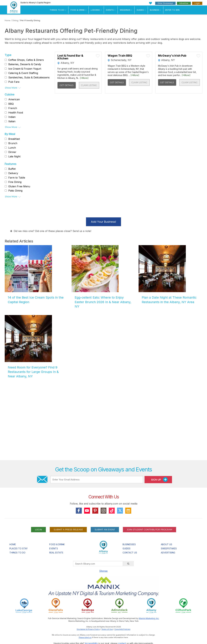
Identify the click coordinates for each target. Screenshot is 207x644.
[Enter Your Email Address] (97, 480)
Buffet (12, 169)
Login (197, 3)
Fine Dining (15, 182)
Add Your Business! (103, 222)
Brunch (13, 143)
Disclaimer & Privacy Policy (88, 629)
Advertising (168, 553)
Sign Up (159, 480)
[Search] (128, 564)
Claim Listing (89, 85)
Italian (12, 121)
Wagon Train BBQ (120, 56)
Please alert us (85, 637)
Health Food (16, 113)
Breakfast (14, 139)
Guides (140, 10)
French (13, 108)
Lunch (12, 148)
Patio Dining (15, 191)
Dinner (12, 152)
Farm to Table (17, 178)
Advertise (184, 3)
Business (155, 10)
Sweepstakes (169, 548)
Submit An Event (105, 530)
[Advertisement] (104, 422)
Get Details (67, 85)
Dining (15, 20)
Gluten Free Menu (19, 186)
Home (8, 20)
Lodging (95, 10)
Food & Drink (78, 10)
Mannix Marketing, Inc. (149, 618)
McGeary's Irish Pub (172, 56)
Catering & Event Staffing (23, 73)
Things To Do (57, 10)
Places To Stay (19, 548)
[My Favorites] (151, 3)
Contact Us (130, 553)
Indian (12, 117)
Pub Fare (14, 82)
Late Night (14, 156)
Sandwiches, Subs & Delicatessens (29, 77)
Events (110, 10)
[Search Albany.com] (98, 564)
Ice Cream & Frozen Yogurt (25, 69)
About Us (167, 544)
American (14, 99)
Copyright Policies (122, 629)
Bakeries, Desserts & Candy (25, 64)
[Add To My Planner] (98, 56)
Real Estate (56, 553)
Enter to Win (172, 10)
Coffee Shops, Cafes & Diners (26, 60)
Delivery (13, 173)
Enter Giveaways (165, 3)
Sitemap (103, 571)
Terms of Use (107, 629)
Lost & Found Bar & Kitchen (70, 57)
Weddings (125, 10)
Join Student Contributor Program (149, 530)
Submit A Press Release (68, 530)
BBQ (11, 104)
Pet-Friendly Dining (30, 20)
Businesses (129, 544)
